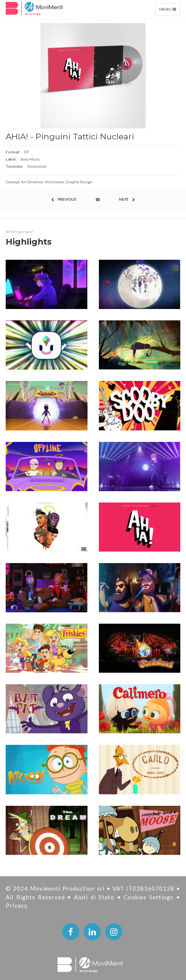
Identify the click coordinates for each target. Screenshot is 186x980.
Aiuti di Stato (95, 897)
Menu (170, 11)
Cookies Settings (150, 897)
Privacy (17, 905)
